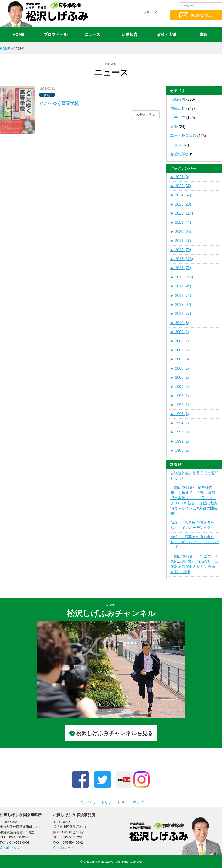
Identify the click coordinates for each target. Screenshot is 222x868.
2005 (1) (180, 368)
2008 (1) (180, 341)
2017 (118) (182, 259)
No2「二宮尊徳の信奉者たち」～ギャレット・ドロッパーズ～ (194, 542)
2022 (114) (182, 213)
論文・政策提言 (183, 136)
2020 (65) (181, 232)
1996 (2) (180, 414)
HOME (18, 35)
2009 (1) (180, 332)
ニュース (92, 35)
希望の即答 (180, 154)
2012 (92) (181, 304)
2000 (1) (180, 377)
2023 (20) (181, 204)
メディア (178, 118)
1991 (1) (180, 441)
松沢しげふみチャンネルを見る (111, 733)
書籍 (203, 35)
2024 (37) (181, 195)
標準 (149, 21)
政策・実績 (167, 35)
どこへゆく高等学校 (59, 103)
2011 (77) (181, 314)
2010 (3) (180, 323)
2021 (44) (181, 222)
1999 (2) (180, 387)
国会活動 (178, 108)
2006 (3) (180, 359)
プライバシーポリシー (97, 802)
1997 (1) (180, 405)
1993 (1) (180, 432)
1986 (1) (180, 450)
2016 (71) (181, 268)
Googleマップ (10, 848)
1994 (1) (180, 423)
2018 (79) (181, 250)
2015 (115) (182, 277)
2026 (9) (180, 177)
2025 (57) (181, 186)
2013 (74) (181, 295)
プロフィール (55, 35)
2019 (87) (181, 241)
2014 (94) (181, 286)
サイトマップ (132, 802)
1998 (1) (180, 396)
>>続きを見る (146, 115)
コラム (176, 145)
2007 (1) (180, 350)
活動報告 (129, 35)
